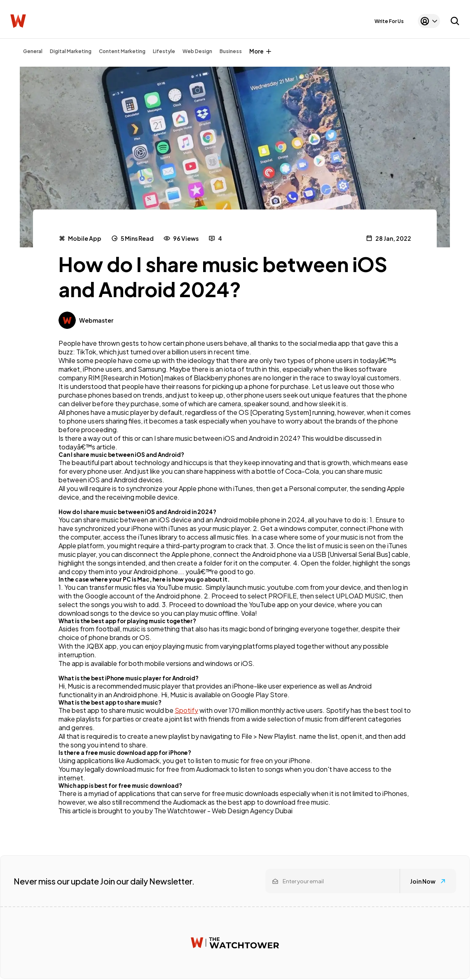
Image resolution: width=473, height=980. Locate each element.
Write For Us (389, 21)
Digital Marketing (71, 51)
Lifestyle (164, 51)
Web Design (197, 51)
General (33, 51)
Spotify (186, 710)
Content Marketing (122, 51)
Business (231, 51)
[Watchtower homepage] (235, 943)
